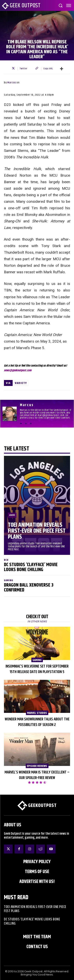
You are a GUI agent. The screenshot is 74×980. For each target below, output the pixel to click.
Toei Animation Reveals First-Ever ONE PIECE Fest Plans (37, 531)
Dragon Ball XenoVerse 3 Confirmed (29, 588)
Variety (21, 383)
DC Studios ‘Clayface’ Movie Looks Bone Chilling (31, 567)
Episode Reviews (37, 766)
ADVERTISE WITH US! (37, 882)
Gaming (9, 580)
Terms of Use (37, 872)
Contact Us (37, 947)
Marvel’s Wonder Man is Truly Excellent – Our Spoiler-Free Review (37, 775)
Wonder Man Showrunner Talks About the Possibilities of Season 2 (37, 722)
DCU (6, 560)
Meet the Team (37, 937)
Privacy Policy (37, 862)
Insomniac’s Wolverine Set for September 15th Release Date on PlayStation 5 (37, 669)
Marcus (12, 83)
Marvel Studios (37, 713)
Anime (12, 515)
